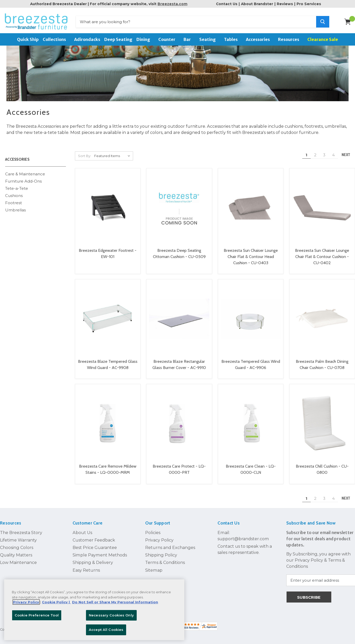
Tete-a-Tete (17, 187)
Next (348, 153)
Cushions (14, 194)
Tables (233, 39)
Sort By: (85, 154)
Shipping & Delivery (93, 561)
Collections (56, 39)
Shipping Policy (161, 553)
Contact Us (227, 4)
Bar (189, 39)
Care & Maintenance (25, 172)
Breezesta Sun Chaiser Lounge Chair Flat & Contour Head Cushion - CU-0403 (251, 255)
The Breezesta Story (21, 531)
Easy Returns (86, 569)
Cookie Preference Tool (37, 615)
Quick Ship (28, 39)
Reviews (285, 4)
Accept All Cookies (106, 630)
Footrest (14, 201)
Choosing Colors (17, 546)
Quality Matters (16, 553)
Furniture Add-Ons (23, 180)
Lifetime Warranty (18, 538)
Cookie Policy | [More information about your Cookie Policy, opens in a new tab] (56, 602)
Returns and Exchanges (170, 546)
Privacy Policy (159, 538)
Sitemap (154, 569)
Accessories (260, 39)
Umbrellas (15, 208)
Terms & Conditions (165, 561)
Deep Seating (118, 39)
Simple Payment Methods (100, 553)
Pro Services (309, 4)
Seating (210, 39)
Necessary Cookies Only (111, 615)
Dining (145, 39)
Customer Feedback (94, 538)
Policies (153, 531)
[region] (94, 610)
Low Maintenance (18, 561)
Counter (169, 39)
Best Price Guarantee (95, 546)
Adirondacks (87, 39)
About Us (82, 531)
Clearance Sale (323, 39)
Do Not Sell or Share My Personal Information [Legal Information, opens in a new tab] (115, 602)
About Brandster (257, 4)
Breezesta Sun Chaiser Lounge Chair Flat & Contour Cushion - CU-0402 (322, 255)
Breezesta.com (172, 4)
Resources (291, 39)
